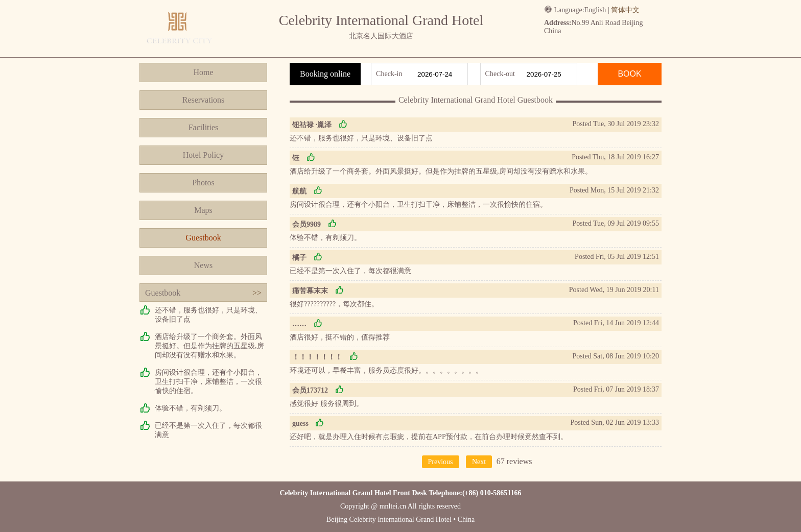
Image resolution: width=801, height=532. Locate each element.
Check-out (500, 74)
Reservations (204, 100)
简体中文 (625, 10)
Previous (441, 462)
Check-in (389, 74)
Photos (203, 183)
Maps (203, 210)
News (203, 265)
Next (479, 462)
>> (257, 293)
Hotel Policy (203, 155)
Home (203, 72)
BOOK (629, 74)
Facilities (204, 127)
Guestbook (203, 238)
